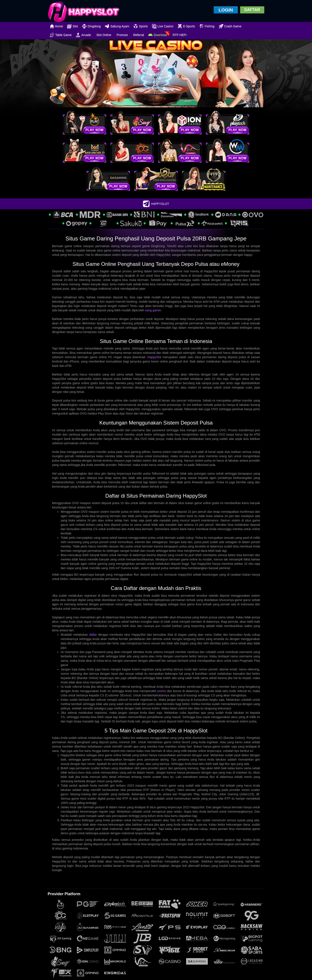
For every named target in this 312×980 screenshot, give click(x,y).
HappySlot (154, 357)
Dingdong (91, 26)
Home (56, 26)
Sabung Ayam (117, 26)
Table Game (61, 35)
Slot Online (104, 35)
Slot (72, 26)
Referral (139, 35)
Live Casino (163, 26)
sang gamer (153, 310)
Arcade (83, 35)
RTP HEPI (180, 35)
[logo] (84, 11)
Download (158, 35)
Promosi (122, 35)
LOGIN (226, 10)
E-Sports (186, 26)
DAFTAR (252, 10)
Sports (141, 26)
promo (162, 691)
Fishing (207, 26)
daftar (93, 635)
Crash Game (230, 26)
